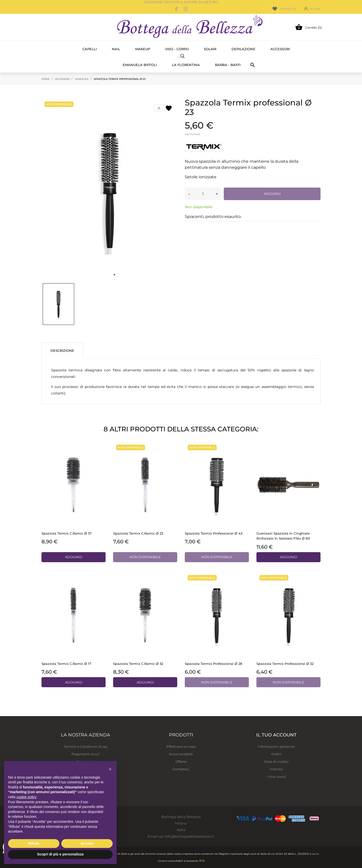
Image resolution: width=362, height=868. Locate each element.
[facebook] (176, 9)
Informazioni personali (277, 746)
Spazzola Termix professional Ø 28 (213, 664)
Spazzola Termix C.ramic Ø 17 (66, 664)
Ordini (277, 754)
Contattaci (181, 769)
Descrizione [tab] (62, 351)
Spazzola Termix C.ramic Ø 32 (138, 664)
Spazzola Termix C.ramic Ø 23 (138, 533)
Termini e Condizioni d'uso (86, 746)
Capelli (90, 49)
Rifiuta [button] (34, 843)
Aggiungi (272, 194)
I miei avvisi (277, 777)
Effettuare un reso (181, 746)
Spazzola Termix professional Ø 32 (285, 664)
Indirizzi (276, 769)
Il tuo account (276, 735)
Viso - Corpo (177, 49)
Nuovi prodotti (181, 754)
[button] (110, 769)
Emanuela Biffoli (140, 65)
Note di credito (276, 762)
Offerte (181, 762)
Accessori (280, 49)
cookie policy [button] (26, 797)
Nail (116, 49)
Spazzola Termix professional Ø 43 (214, 533)
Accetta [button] (87, 843)
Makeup (143, 49)
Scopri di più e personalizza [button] (60, 854)
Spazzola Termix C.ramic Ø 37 (67, 533)
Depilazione (243, 49)
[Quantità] (203, 194)
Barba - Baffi (228, 65)
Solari (210, 49)
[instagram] (186, 9)
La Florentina (186, 65)
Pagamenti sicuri (85, 754)
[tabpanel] (109, 189)
